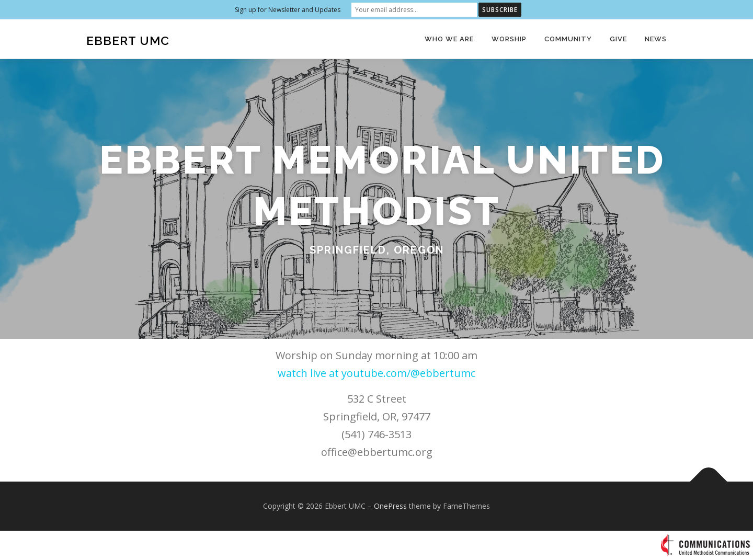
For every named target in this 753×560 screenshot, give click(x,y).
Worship (509, 39)
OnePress (390, 506)
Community (568, 39)
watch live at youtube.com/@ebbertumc (376, 373)
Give (618, 39)
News (656, 39)
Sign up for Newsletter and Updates (288, 10)
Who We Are (449, 39)
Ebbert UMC (128, 41)
